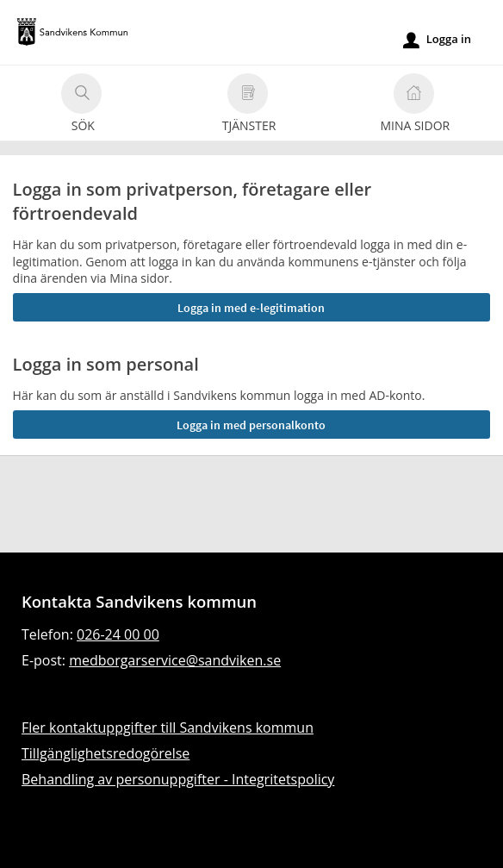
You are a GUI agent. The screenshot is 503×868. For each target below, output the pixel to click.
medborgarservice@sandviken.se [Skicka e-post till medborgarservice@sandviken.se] (175, 660)
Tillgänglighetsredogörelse (106, 753)
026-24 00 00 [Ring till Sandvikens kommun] (118, 634)
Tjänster (249, 106)
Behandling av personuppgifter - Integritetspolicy (178, 779)
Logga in (437, 40)
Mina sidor (415, 106)
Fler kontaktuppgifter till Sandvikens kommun (168, 727)
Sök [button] (81, 106)
